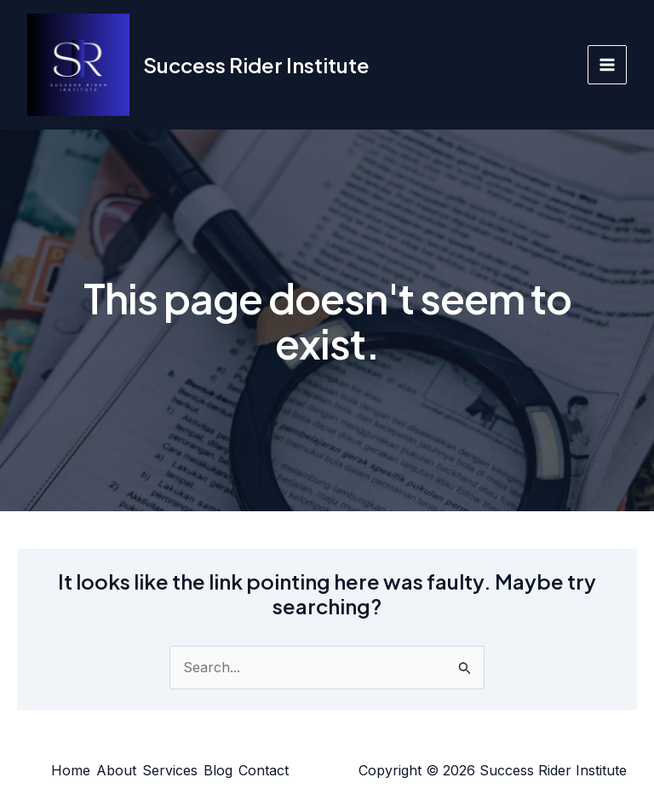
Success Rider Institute (256, 65)
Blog (218, 770)
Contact (264, 770)
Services (170, 770)
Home (71, 770)
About (116, 770)
